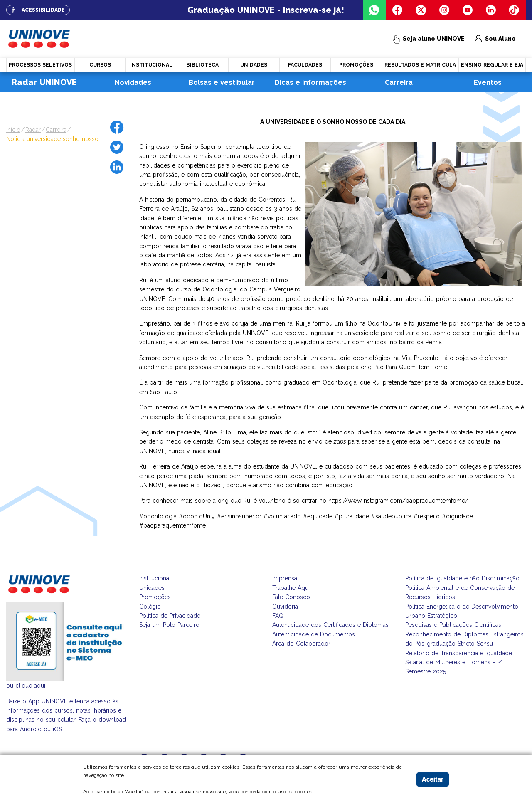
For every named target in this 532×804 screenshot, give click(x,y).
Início (13, 130)
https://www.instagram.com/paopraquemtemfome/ (398, 501)
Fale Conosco (291, 597)
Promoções (155, 597)
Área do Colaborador (301, 644)
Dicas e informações (310, 83)
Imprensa (285, 578)
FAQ (278, 616)
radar (33, 130)
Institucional (155, 578)
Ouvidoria (285, 607)
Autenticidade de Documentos (314, 634)
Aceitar (433, 779)
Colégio (150, 607)
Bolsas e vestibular (222, 83)
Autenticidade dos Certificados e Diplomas (330, 625)
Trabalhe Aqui (291, 588)
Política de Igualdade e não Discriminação (462, 578)
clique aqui (30, 686)
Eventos (488, 83)
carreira (56, 130)
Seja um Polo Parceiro (169, 625)
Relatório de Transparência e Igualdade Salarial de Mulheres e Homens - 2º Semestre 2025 (459, 662)
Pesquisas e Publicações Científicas (453, 625)
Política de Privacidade (170, 616)
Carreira (399, 83)
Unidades (152, 588)
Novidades (133, 83)
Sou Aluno (495, 39)
